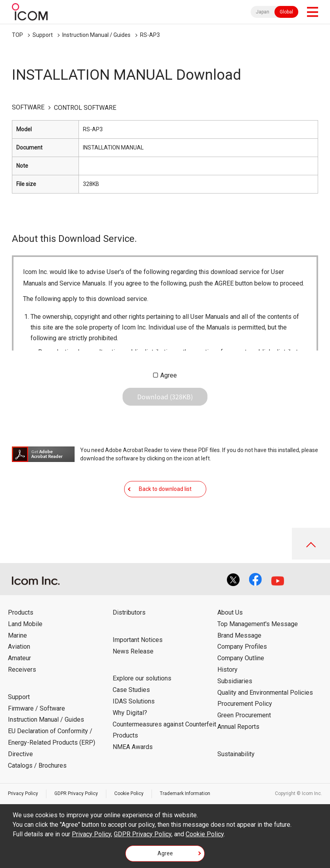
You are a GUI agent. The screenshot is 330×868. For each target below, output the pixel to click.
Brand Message (239, 635)
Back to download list (165, 489)
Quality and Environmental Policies (265, 693)
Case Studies (131, 690)
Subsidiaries (235, 681)
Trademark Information (185, 793)
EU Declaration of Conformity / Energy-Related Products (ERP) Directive (52, 742)
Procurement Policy (245, 704)
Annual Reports (238, 727)
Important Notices (138, 640)
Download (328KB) (165, 397)
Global (286, 12)
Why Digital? (130, 713)
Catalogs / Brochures (37, 765)
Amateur (19, 658)
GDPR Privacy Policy (76, 793)
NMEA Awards (133, 747)
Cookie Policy (129, 793)
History (227, 670)
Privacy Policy (23, 793)
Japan (263, 12)
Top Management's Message (258, 624)
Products (21, 612)
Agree (169, 375)
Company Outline (241, 658)
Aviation (19, 647)
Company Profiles (242, 647)
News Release (133, 651)
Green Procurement (244, 715)
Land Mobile (25, 624)
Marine (17, 635)
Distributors (129, 612)
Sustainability (236, 754)
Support (43, 35)
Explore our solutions (142, 678)
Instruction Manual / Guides (96, 35)
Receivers (22, 670)
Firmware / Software (36, 708)
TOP (17, 35)
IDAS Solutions (134, 701)
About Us (230, 612)
